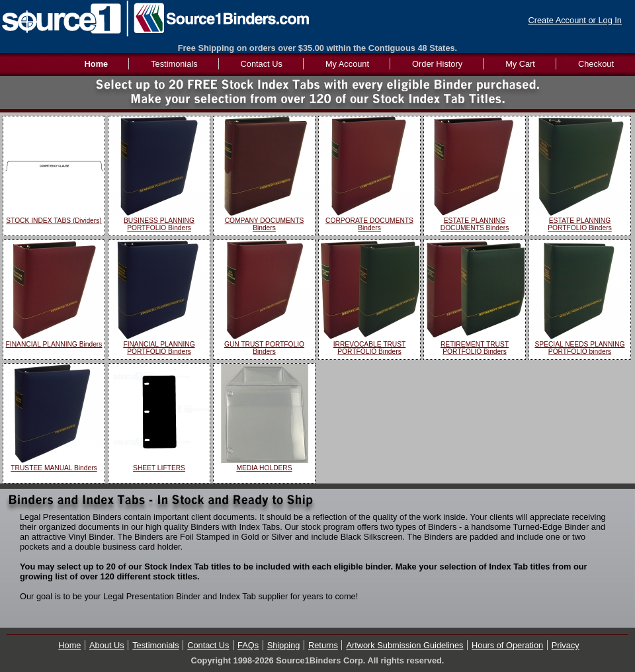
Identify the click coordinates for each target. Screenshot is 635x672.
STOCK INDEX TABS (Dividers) (54, 221)
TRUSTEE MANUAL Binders (54, 468)
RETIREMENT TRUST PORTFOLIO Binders (475, 348)
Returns (323, 645)
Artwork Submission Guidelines (404, 645)
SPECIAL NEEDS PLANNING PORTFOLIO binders (579, 348)
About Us (107, 645)
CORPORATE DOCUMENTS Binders (369, 224)
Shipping (284, 645)
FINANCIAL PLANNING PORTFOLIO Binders (159, 348)
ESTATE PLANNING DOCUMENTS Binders (475, 224)
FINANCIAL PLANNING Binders (54, 344)
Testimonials (174, 64)
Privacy (566, 645)
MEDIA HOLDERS (264, 468)
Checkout (596, 64)
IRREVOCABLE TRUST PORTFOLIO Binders (370, 348)
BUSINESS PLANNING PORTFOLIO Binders (159, 224)
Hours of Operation (507, 645)
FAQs (248, 645)
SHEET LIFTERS (159, 468)
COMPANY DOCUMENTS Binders (265, 224)
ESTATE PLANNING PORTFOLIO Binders (580, 224)
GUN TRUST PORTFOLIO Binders (264, 348)
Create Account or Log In (575, 20)
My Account (347, 64)
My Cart (520, 64)
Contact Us (262, 64)
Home (69, 645)
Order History (437, 64)
